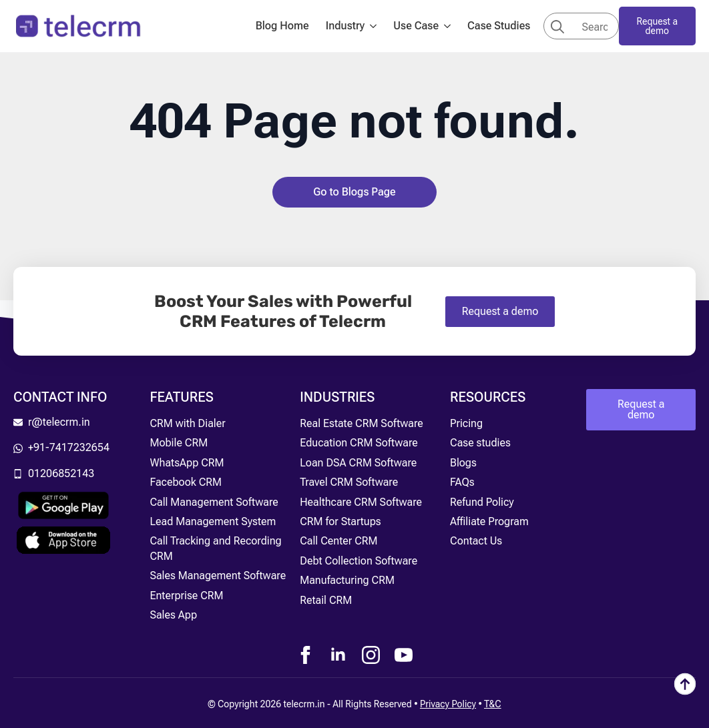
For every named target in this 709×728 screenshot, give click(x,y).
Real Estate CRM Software (362, 423)
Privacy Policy (448, 704)
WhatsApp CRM (187, 463)
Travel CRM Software (349, 482)
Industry (345, 26)
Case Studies (499, 26)
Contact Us (476, 541)
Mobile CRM (179, 443)
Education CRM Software (359, 443)
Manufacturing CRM (347, 580)
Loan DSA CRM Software (358, 463)
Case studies (480, 443)
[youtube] (404, 655)
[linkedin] (338, 655)
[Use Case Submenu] (451, 26)
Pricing (466, 423)
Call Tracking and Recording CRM (215, 548)
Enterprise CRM (186, 596)
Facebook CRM (186, 482)
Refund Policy (482, 502)
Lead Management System (213, 521)
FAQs (462, 482)
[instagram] (371, 655)
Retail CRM (326, 600)
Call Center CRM (338, 541)
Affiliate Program (489, 521)
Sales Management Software (218, 576)
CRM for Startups (340, 521)
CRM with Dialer (187, 423)
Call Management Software (214, 502)
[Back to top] (685, 684)
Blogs (463, 463)
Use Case (416, 26)
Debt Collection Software (359, 561)
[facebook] (305, 655)
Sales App (173, 615)
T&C (493, 704)
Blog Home (282, 26)
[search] (557, 27)
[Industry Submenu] (377, 26)
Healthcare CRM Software (361, 502)
